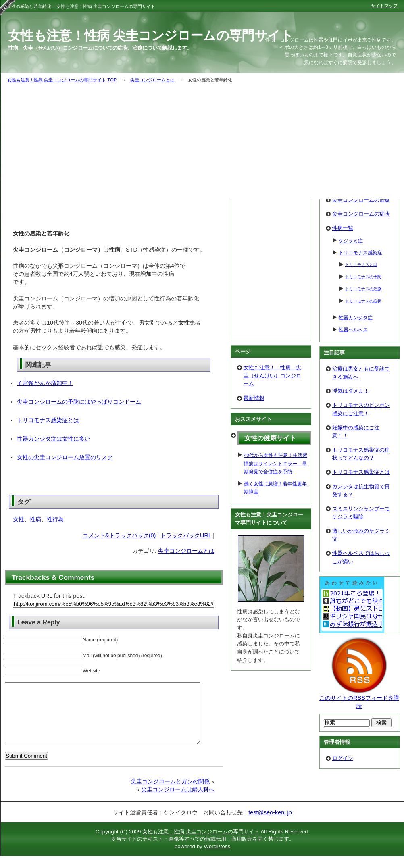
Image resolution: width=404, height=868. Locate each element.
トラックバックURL (186, 535)
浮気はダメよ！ (351, 391)
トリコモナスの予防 (363, 277)
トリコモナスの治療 (363, 289)
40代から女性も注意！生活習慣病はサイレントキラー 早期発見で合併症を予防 (276, 463)
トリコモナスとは (361, 265)
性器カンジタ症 (356, 317)
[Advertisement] (271, 220)
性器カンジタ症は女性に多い (54, 439)
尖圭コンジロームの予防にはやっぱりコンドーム (79, 402)
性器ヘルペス (353, 330)
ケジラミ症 (351, 240)
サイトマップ (384, 6)
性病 (35, 519)
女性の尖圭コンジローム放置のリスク (65, 457)
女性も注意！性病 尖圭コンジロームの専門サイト (201, 844)
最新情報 (254, 398)
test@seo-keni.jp (270, 824)
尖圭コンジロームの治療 (361, 200)
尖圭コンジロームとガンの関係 (170, 793)
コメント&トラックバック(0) (119, 535)
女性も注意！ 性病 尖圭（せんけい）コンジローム (272, 376)
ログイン (343, 758)
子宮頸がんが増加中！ (45, 383)
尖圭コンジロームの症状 (361, 214)
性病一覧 (343, 228)
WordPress (217, 859)
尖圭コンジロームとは (152, 80)
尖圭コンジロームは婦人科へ (178, 801)
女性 (19, 519)
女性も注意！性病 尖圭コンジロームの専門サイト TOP (62, 80)
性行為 (55, 519)
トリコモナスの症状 (363, 301)
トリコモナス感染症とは (48, 420)
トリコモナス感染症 (360, 253)
